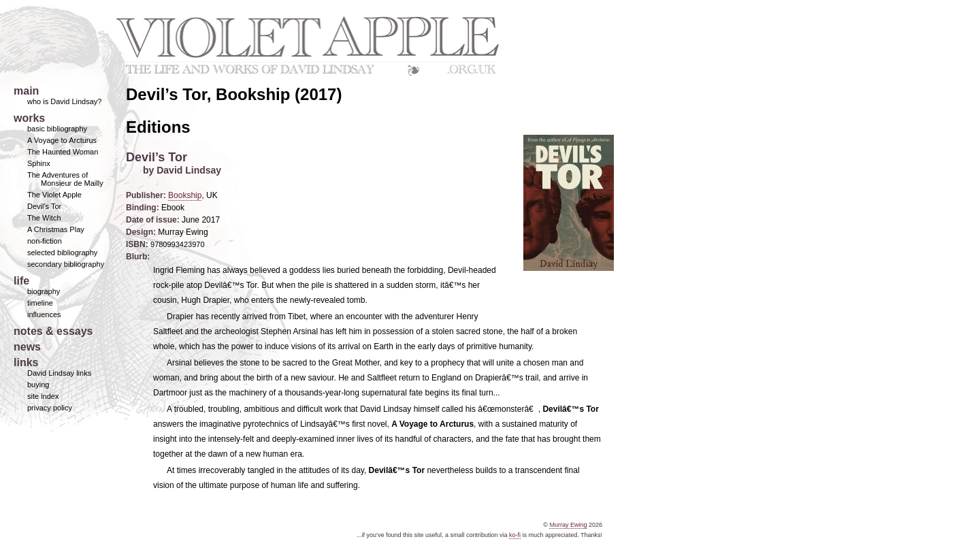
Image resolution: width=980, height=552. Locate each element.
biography (44, 291)
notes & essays (53, 331)
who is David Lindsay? (64, 101)
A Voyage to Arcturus (62, 140)
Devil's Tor (44, 206)
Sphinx (39, 163)
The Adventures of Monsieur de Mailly (65, 179)
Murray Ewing (568, 525)
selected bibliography (62, 253)
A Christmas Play (56, 229)
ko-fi (515, 535)
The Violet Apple (54, 195)
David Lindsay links (59, 373)
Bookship (185, 195)
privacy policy (50, 408)
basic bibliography (57, 129)
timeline (40, 303)
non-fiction (45, 241)
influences (44, 314)
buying (38, 385)
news (27, 347)
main (26, 91)
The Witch (44, 218)
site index (43, 396)
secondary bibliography (66, 264)
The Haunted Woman (63, 152)
